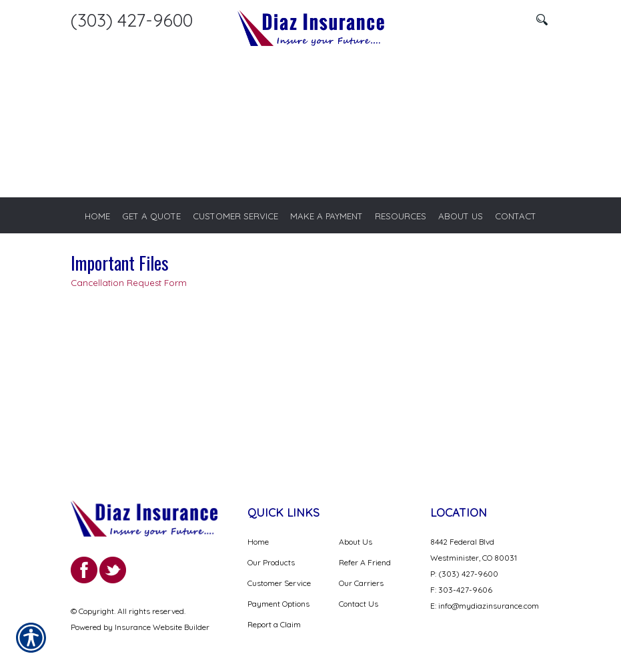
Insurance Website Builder (162, 628)
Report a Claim (274, 626)
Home (258, 543)
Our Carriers (361, 584)
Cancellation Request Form (129, 283)
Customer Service (279, 584)
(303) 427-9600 (132, 20)
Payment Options (278, 605)
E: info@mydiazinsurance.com (485, 607)
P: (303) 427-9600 (464, 575)
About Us (356, 543)
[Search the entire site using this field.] (478, 20)
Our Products (271, 564)
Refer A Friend (365, 564)
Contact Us (359, 605)
